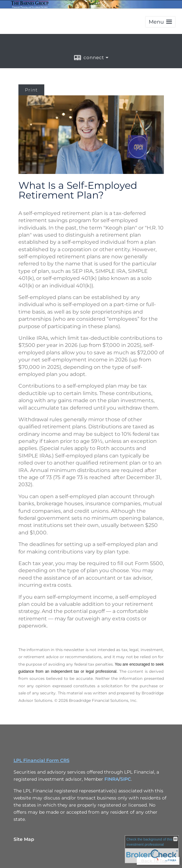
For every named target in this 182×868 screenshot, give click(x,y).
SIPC (126, 779)
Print (31, 90)
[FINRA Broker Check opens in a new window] (152, 849)
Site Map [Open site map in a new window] (24, 839)
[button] (160, 22)
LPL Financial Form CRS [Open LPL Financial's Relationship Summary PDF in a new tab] (42, 760)
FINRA (112, 779)
